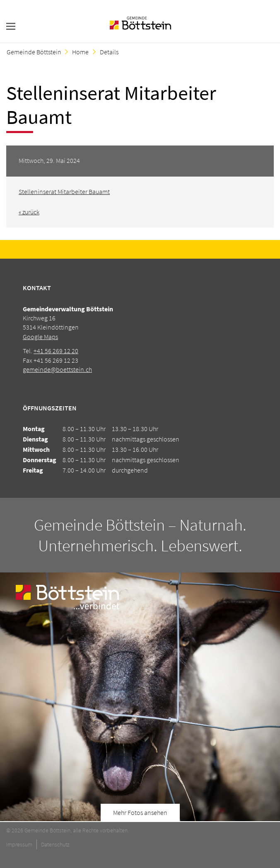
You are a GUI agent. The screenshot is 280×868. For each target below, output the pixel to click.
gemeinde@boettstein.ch (57, 369)
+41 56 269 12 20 (56, 351)
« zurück (29, 212)
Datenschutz (55, 844)
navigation (11, 26)
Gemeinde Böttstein (34, 52)
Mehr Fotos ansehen (140, 812)
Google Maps (40, 337)
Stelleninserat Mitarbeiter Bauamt (64, 192)
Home (80, 52)
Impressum (19, 844)
